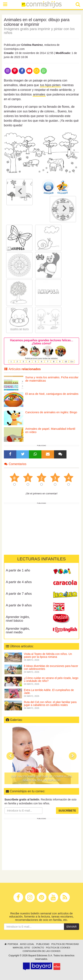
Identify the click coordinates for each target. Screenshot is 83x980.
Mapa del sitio (21, 948)
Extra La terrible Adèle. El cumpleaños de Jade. (49, 691)
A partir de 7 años (19, 594)
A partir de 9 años (19, 605)
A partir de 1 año (18, 570)
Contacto (38, 948)
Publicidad (43, 944)
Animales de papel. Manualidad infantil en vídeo (50, 430)
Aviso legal (27, 944)
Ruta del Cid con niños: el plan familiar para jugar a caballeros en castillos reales (50, 704)
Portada (11, 944)
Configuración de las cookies (41, 951)
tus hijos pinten (50, 85)
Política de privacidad (65, 944)
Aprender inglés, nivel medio (18, 630)
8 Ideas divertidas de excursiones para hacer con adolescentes (51, 667)
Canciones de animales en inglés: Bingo (51, 412)
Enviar (72, 927)
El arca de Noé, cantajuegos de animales (52, 394)
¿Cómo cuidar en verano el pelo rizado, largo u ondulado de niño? (51, 679)
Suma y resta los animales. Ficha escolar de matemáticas (52, 379)
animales (39, 94)
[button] (10, 756)
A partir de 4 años (19, 582)
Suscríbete (67, 811)
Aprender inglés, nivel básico (18, 619)
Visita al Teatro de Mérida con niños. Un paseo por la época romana (48, 655)
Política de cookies (58, 948)
